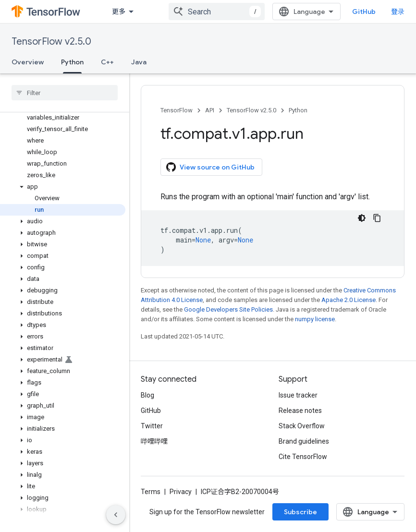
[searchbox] (65, 93)
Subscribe (300, 512)
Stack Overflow (302, 426)
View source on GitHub (210, 167)
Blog (147, 395)
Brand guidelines (304, 441)
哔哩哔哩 (154, 441)
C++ (107, 62)
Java (139, 62)
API (210, 110)
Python (298, 110)
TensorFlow (177, 110)
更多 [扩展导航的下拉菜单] (119, 12)
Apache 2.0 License (349, 300)
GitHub (364, 12)
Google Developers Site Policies (228, 309)
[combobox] (217, 12)
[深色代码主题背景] (362, 218)
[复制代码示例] (377, 218)
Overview (28, 62)
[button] (63, 187)
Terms (151, 492)
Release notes (300, 411)
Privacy (181, 492)
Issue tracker (298, 395)
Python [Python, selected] (72, 62)
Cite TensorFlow (303, 457)
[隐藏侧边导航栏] (116, 515)
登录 (398, 12)
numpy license (315, 319)
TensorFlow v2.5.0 (51, 42)
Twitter (152, 426)
